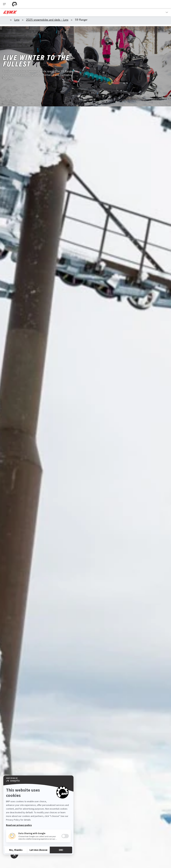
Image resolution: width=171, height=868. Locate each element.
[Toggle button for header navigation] (5, 4)
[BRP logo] (15, 4)
